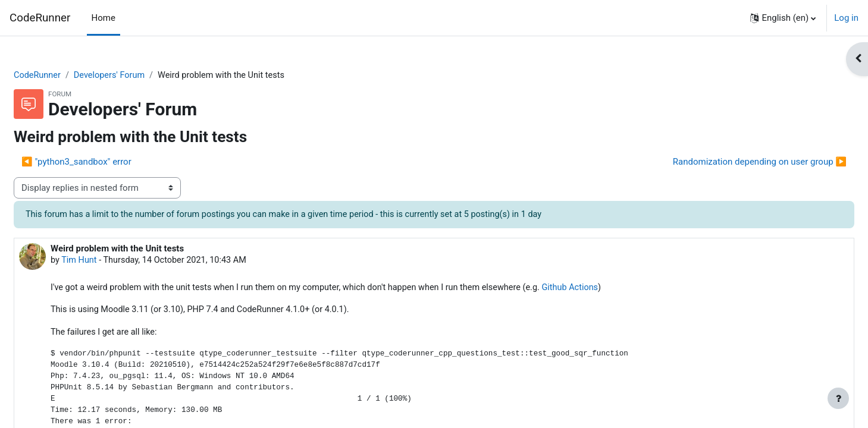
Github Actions (618, 289)
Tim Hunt (109, 262)
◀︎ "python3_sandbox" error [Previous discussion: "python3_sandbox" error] (105, 162)
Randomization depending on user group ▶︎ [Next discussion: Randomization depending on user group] (731, 162)
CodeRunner (40, 18)
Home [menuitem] (104, 18)
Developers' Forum (141, 75)
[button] (783, 18)
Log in (846, 18)
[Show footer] (838, 398)
